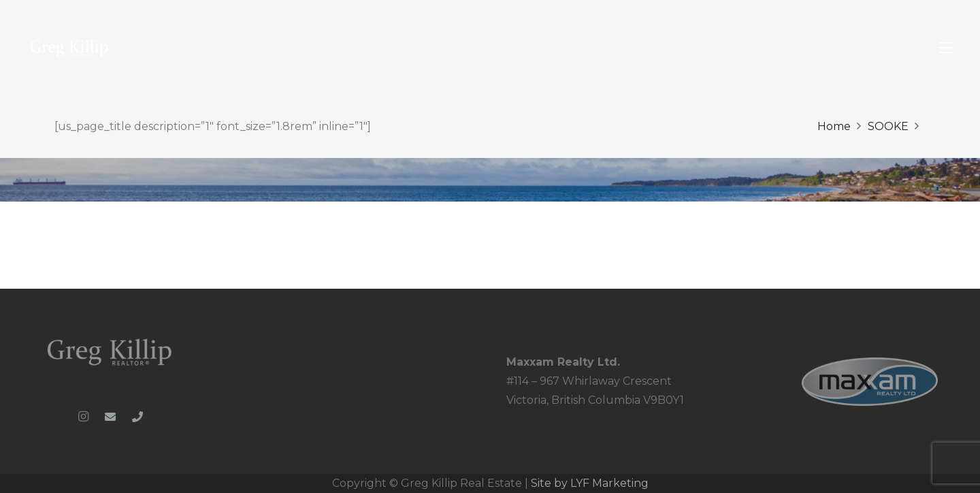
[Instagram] (83, 417)
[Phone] (137, 417)
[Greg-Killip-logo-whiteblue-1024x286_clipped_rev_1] (110, 351)
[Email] (110, 417)
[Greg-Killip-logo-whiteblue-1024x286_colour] (70, 48)
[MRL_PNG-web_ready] (870, 382)
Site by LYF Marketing (590, 483)
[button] (946, 48)
